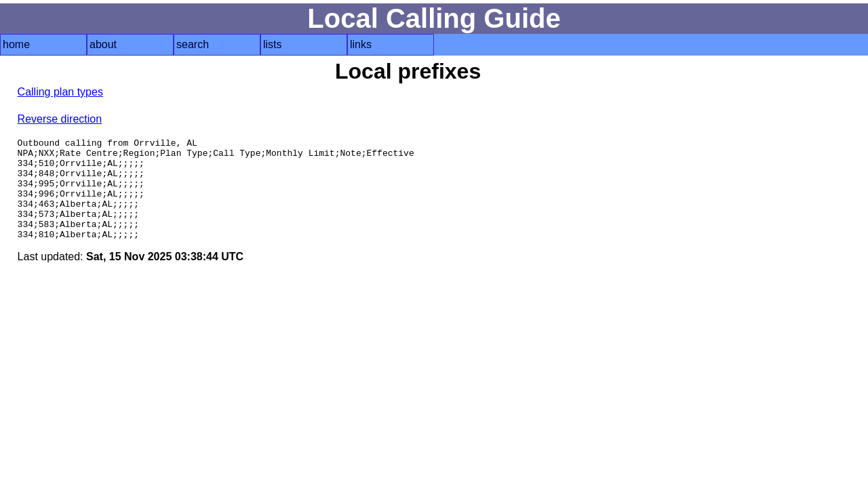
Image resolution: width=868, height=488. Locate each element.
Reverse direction (60, 119)
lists (273, 44)
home (16, 44)
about (103, 44)
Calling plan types (60, 92)
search (193, 44)
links (361, 44)
